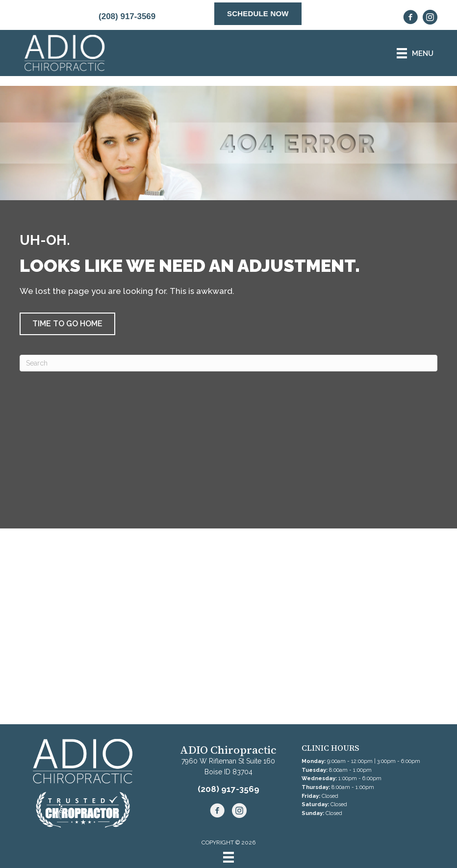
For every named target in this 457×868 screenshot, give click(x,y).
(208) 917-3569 (127, 16)
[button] (67, 324)
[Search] (228, 363)
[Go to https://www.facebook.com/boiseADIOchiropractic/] (410, 19)
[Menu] (228, 857)
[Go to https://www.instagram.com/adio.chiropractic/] (430, 19)
